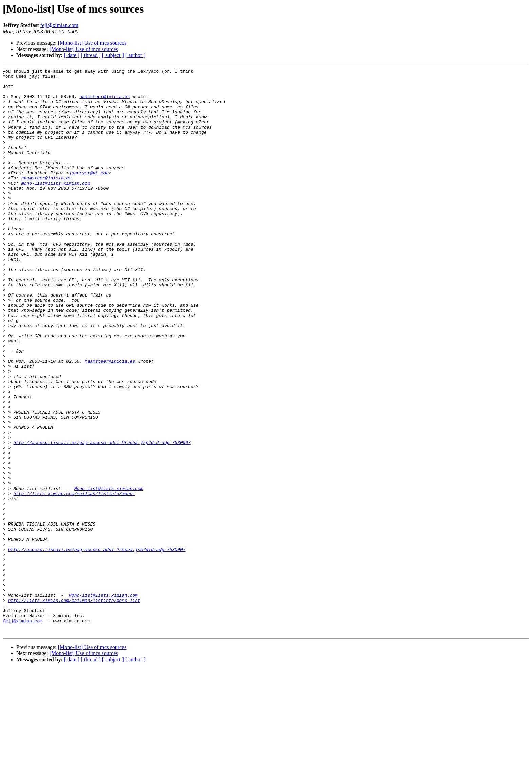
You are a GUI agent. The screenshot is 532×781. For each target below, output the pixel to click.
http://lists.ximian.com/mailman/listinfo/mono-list (74, 707)
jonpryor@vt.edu (89, 194)
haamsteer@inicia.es (104, 102)
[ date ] (72, 55)
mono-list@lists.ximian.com (56, 206)
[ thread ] (91, 55)
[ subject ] (113, 55)
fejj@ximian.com (59, 25)
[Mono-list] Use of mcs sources (92, 43)
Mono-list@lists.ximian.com (109, 573)
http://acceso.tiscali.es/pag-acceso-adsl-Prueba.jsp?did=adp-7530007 (102, 518)
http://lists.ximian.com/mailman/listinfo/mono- (74, 579)
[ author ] (135, 55)
